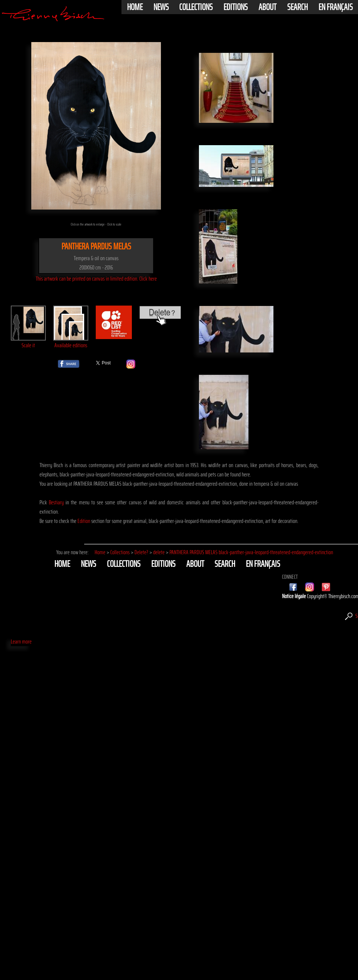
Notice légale (294, 596)
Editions (236, 7)
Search (297, 7)
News (161, 7)
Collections (196, 7)
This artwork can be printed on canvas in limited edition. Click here (96, 279)
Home (135, 7)
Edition (84, 521)
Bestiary (56, 502)
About (267, 7)
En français (336, 7)
